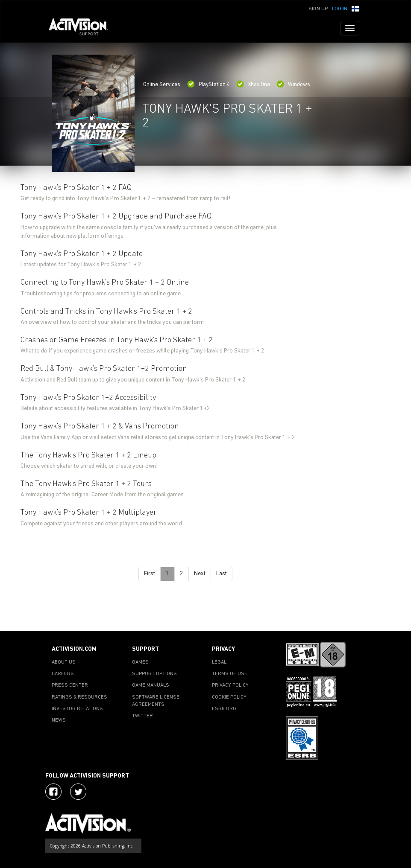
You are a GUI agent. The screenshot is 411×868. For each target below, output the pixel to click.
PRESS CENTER (70, 685)
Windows (293, 85)
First (150, 574)
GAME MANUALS (151, 685)
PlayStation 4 (208, 85)
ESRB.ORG (224, 709)
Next (200, 574)
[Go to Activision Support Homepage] (83, 28)
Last (222, 574)
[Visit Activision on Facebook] (53, 792)
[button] (355, 8)
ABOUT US (64, 662)
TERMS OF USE (230, 674)
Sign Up (318, 9)
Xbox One (253, 85)
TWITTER (142, 716)
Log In (340, 9)
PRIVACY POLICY (230, 685)
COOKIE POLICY (229, 697)
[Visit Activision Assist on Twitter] (78, 792)
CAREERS (63, 674)
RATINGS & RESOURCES (79, 697)
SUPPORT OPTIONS (154, 674)
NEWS (59, 720)
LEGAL (219, 662)
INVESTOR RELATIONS (77, 709)
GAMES (140, 662)
